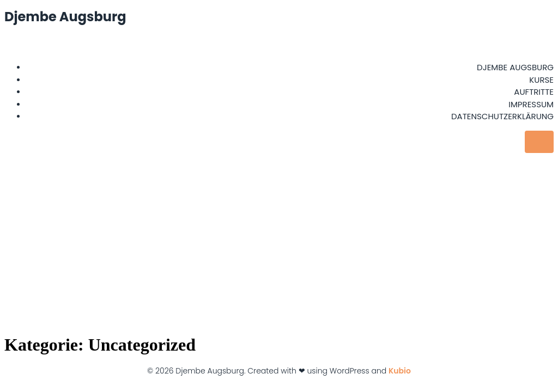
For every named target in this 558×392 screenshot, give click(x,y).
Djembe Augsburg (515, 67)
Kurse (541, 80)
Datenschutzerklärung (502, 116)
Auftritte (534, 92)
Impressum (531, 104)
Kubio (400, 371)
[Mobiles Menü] (539, 142)
